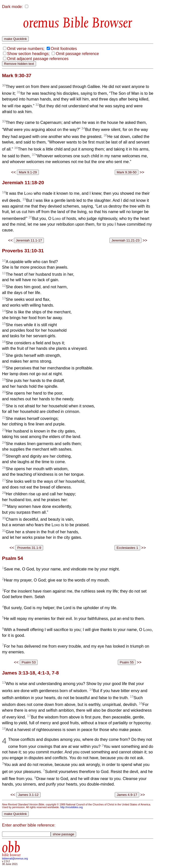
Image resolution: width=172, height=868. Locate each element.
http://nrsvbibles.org (71, 807)
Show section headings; (28, 54)
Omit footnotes (64, 49)
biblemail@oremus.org (15, 859)
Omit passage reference (77, 54)
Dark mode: (12, 7)
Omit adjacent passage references (38, 59)
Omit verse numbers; (26, 49)
